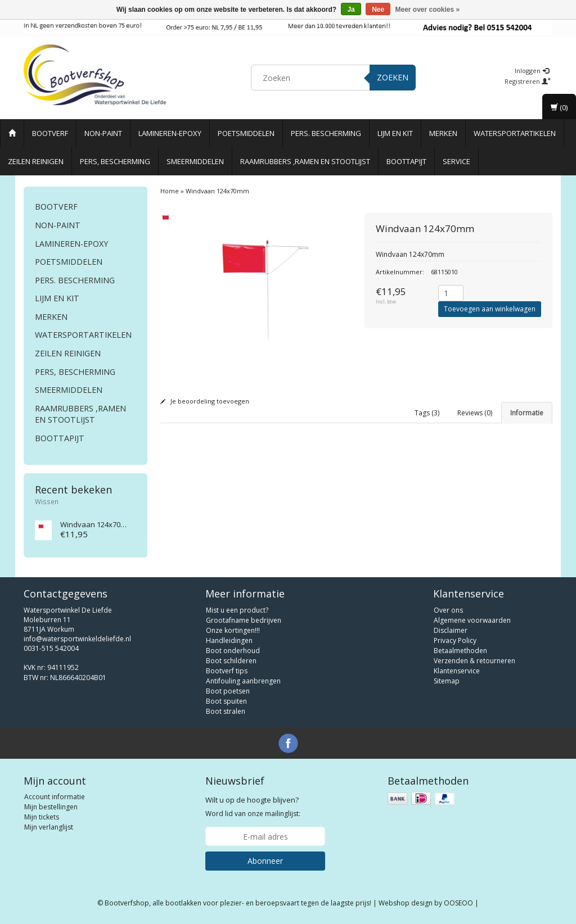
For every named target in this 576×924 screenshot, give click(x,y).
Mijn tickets (42, 817)
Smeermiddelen (195, 161)
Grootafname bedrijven (244, 620)
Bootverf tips (227, 671)
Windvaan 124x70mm (96, 524)
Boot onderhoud (233, 651)
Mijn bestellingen (51, 807)
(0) (559, 107)
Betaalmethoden (460, 651)
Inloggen (532, 71)
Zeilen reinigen (36, 161)
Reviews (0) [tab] (475, 413)
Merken (443, 133)
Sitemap (447, 681)
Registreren (528, 81)
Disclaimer (451, 630)
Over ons (448, 610)
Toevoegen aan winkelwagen (490, 309)
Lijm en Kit (395, 133)
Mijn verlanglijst (49, 827)
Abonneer (265, 861)
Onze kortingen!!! (233, 630)
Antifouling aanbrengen (243, 681)
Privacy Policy (455, 640)
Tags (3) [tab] (427, 413)
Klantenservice (457, 671)
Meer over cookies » (428, 10)
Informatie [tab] (527, 413)
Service (456, 161)
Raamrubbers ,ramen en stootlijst (305, 161)
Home (170, 191)
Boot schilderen (231, 661)
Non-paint (103, 133)
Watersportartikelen (515, 133)
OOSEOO (458, 903)
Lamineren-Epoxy (170, 133)
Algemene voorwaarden (472, 620)
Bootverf (50, 133)
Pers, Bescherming (115, 161)
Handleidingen (229, 640)
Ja (351, 10)
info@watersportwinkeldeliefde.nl (77, 639)
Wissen (47, 501)
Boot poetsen (228, 691)
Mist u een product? (237, 610)
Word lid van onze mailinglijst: (253, 807)
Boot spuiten (226, 701)
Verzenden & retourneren (474, 661)
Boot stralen (226, 711)
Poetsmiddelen (246, 133)
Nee (378, 10)
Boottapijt (406, 161)
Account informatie (55, 797)
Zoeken (393, 77)
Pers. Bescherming (326, 133)
